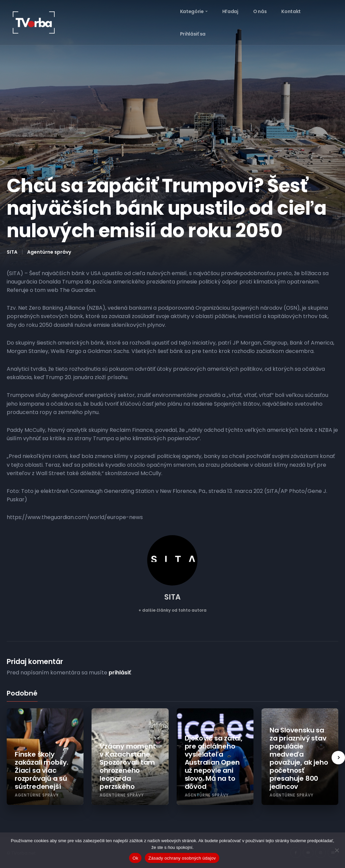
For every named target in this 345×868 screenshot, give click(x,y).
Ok (135, 858)
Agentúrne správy (49, 252)
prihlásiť (120, 673)
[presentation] (338, 758)
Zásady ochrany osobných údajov (182, 858)
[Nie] (337, 850)
